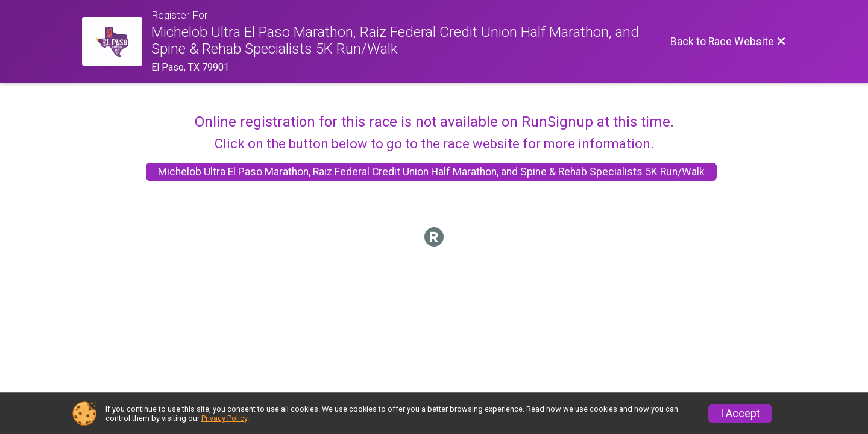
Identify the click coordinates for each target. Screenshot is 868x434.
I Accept (740, 414)
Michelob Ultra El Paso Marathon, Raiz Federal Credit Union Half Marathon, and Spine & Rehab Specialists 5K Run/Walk (431, 172)
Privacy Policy (224, 418)
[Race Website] (117, 42)
